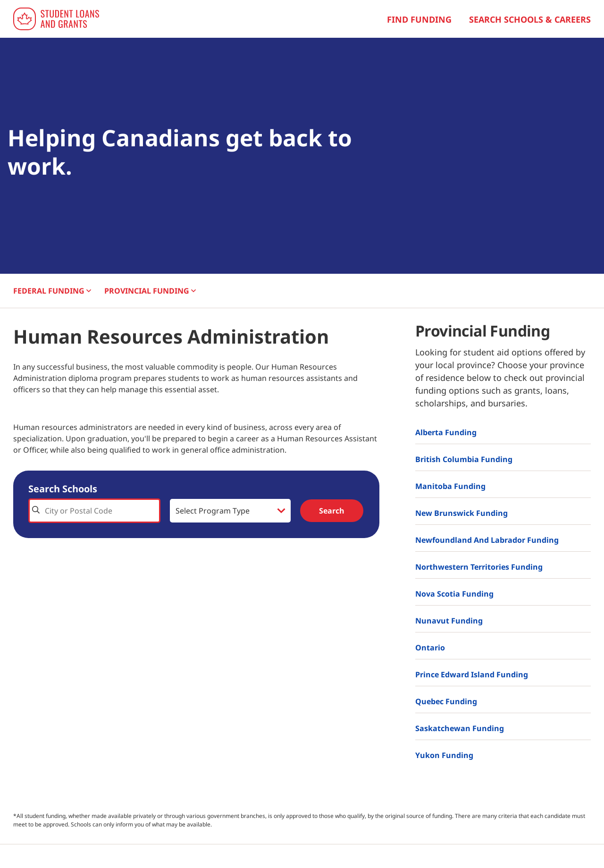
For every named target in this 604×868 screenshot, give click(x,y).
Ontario (430, 648)
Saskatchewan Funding (460, 728)
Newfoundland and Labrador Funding (487, 540)
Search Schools (63, 489)
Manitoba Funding (450, 486)
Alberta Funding (446, 432)
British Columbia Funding (464, 459)
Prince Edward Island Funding (472, 674)
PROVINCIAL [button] (150, 291)
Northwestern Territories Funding (479, 567)
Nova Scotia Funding (454, 594)
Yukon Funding (444, 755)
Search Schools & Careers (530, 19)
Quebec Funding (446, 701)
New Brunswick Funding (461, 513)
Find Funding (419, 19)
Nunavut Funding (449, 621)
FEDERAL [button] (52, 291)
